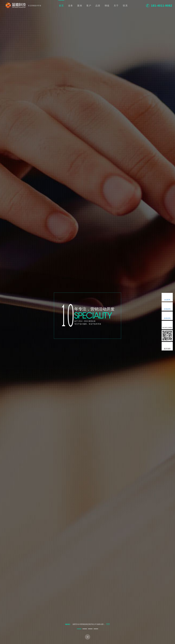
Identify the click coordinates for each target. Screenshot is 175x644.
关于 (116, 6)
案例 (80, 6)
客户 (89, 6)
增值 (107, 6)
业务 (71, 6)
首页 (61, 6)
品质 (98, 6)
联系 (125, 6)
